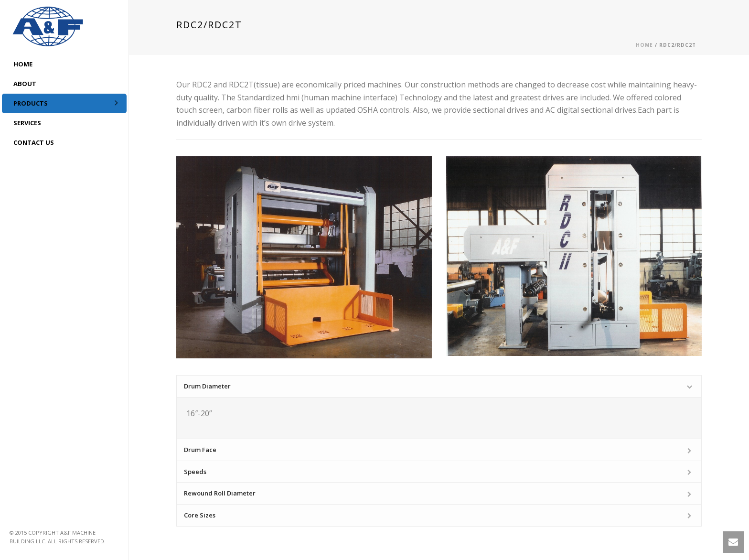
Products (31, 103)
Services (27, 123)
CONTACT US (34, 142)
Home (644, 45)
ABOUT (25, 84)
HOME (23, 64)
